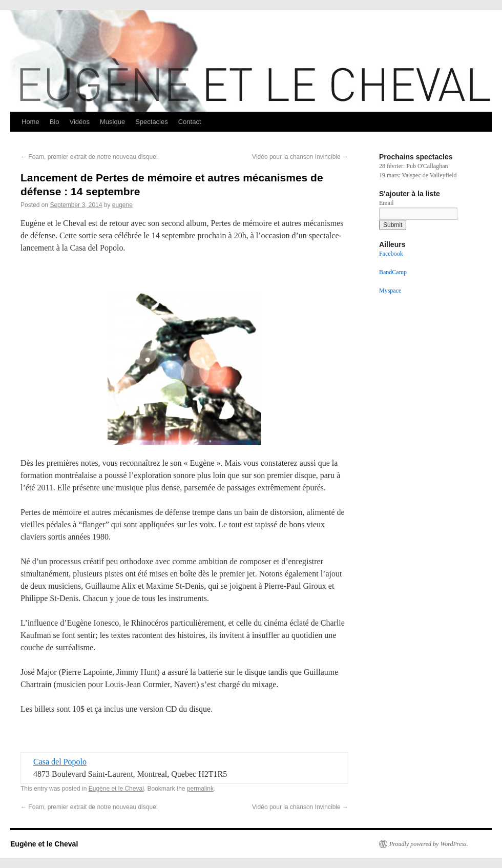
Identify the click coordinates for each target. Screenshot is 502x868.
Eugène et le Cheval (116, 789)
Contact (190, 122)
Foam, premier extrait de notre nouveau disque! (89, 157)
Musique (112, 122)
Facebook (391, 254)
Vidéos (79, 122)
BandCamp (393, 272)
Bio (55, 122)
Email (386, 203)
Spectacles (152, 122)
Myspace (390, 291)
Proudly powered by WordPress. (429, 844)
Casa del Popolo (60, 762)
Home (30, 122)
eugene (122, 205)
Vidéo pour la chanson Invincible (300, 157)
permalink (200, 789)
